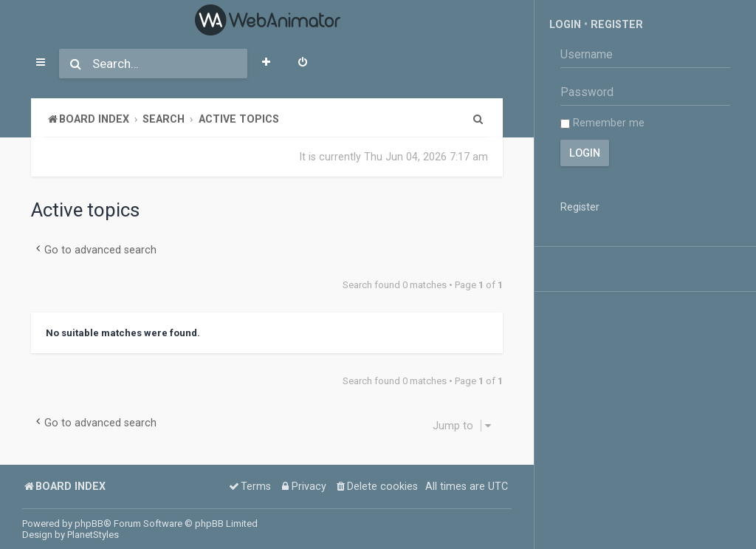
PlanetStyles (93, 535)
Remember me (602, 123)
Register (617, 24)
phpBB (89, 524)
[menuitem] (303, 64)
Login (565, 24)
